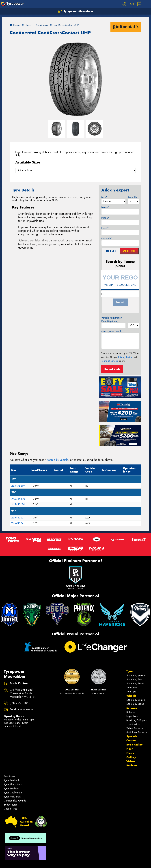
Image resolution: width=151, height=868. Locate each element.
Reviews (132, 765)
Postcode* (107, 239)
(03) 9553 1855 (20, 703)
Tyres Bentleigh (12, 781)
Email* (105, 228)
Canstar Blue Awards (15, 801)
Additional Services (137, 732)
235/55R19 (18, 486)
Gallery (131, 757)
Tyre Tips (131, 692)
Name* (105, 207)
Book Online (135, 745)
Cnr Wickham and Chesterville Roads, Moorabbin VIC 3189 (23, 693)
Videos (131, 761)
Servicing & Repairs (137, 720)
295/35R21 (18, 523)
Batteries (131, 712)
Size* (104, 197)
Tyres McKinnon (12, 797)
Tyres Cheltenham (13, 793)
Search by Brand (135, 684)
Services (132, 708)
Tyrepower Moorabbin (75, 11)
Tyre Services (133, 724)
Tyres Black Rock (13, 785)
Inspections (132, 716)
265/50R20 (18, 504)
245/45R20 (18, 499)
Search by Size (134, 680)
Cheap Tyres (10, 809)
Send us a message (21, 710)
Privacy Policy (125, 357)
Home (15, 25)
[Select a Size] (75, 171)
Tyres (130, 671)
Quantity (133, 197)
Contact (131, 740)
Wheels (131, 696)
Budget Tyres (11, 805)
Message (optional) (111, 331)
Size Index (9, 777)
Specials (132, 736)
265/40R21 (18, 518)
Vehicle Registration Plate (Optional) (112, 319)
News (130, 753)
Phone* (105, 218)
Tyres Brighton (11, 789)
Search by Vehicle (136, 676)
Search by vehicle (57, 460)
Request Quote (112, 369)
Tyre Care (132, 688)
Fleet (129, 749)
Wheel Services (135, 728)
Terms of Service (110, 361)
